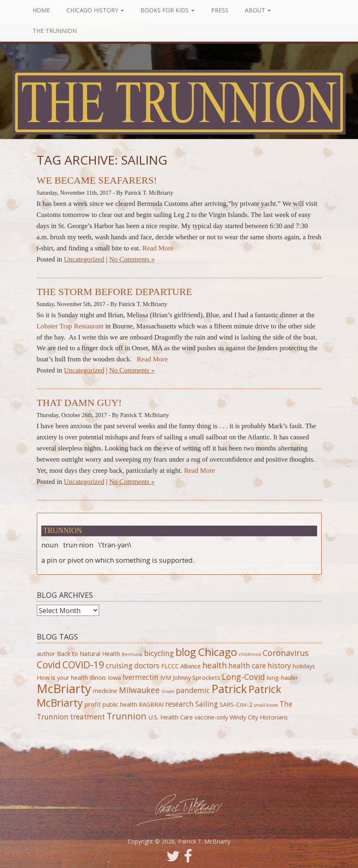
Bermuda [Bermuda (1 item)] (132, 654)
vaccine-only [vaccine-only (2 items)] (211, 717)
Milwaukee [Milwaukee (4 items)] (139, 690)
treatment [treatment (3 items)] (88, 717)
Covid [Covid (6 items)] (49, 665)
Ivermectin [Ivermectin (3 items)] (141, 677)
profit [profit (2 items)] (93, 704)
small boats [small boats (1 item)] (266, 705)
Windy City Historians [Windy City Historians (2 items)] (259, 717)
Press (220, 10)
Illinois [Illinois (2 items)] (98, 677)
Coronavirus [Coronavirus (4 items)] (286, 653)
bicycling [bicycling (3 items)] (159, 653)
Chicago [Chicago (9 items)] (217, 652)
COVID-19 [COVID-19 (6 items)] (83, 665)
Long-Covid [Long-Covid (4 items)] (243, 677)
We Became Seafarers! (97, 180)
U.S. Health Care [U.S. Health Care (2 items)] (171, 717)
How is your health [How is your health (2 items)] (62, 677)
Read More (158, 248)
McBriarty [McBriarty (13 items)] (64, 689)
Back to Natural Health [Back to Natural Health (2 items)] (89, 653)
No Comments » (132, 259)
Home (42, 10)
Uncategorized (84, 259)
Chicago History (96, 10)
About (259, 10)
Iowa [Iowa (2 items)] (114, 677)
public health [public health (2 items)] (120, 704)
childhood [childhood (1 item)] (250, 654)
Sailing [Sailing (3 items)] (207, 704)
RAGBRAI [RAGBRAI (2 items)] (151, 704)
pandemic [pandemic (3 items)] (193, 690)
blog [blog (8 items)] (186, 652)
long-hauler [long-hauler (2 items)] (282, 677)
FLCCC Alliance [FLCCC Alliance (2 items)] (181, 666)
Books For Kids (168, 10)
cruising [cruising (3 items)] (119, 666)
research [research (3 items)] (179, 704)
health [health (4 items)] (215, 665)
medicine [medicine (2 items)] (105, 691)
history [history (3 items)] (279, 666)
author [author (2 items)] (46, 653)
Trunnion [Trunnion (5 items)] (127, 716)
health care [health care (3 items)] (247, 666)
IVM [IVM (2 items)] (166, 677)
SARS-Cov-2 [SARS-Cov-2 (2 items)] (236, 704)
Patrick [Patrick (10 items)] (229, 689)
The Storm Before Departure (115, 292)
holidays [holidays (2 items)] (304, 666)
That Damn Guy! (79, 403)
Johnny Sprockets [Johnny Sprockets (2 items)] (196, 677)
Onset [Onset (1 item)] (168, 691)
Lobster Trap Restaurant (70, 326)
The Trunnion (56, 31)
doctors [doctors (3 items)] (147, 666)
